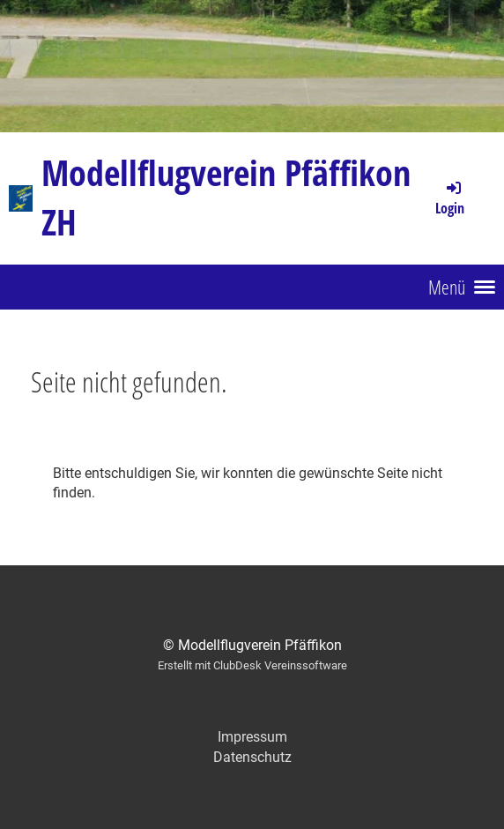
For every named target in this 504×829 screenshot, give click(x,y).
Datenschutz (252, 757)
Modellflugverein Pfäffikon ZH (226, 197)
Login (450, 198)
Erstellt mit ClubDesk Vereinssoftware (252, 665)
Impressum (252, 737)
